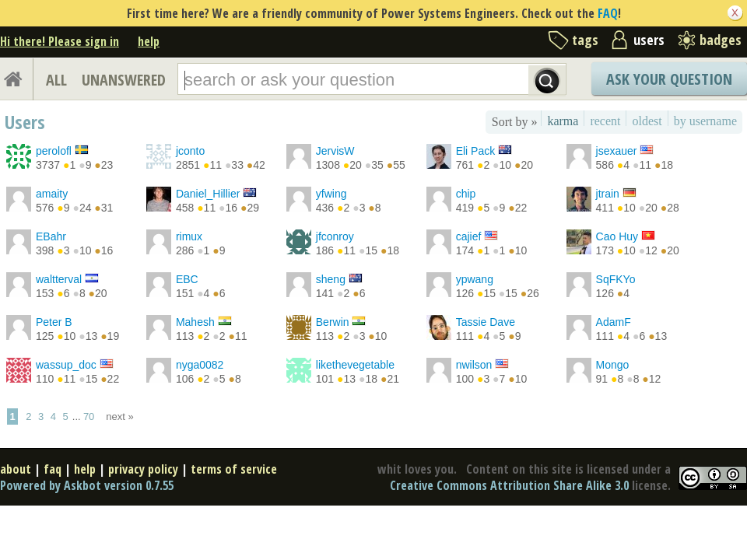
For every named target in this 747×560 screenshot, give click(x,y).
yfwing (331, 194)
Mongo (613, 365)
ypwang (475, 279)
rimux (189, 236)
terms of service (234, 469)
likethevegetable (355, 365)
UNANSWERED (124, 80)
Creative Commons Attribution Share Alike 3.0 (509, 485)
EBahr (51, 236)
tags (585, 40)
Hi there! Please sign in (60, 41)
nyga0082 (200, 365)
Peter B (54, 322)
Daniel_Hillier (208, 194)
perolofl (54, 151)
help (149, 41)
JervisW (335, 151)
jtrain (608, 194)
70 (89, 416)
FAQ (608, 13)
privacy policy (143, 469)
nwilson (474, 365)
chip (466, 194)
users (649, 40)
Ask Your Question (669, 79)
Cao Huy (617, 236)
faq (53, 469)
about (16, 469)
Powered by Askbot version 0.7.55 (87, 485)
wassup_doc (66, 365)
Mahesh (195, 322)
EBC (187, 279)
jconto (190, 151)
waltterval (59, 279)
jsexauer (617, 151)
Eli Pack (476, 151)
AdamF (614, 322)
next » (119, 416)
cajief (469, 236)
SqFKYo (616, 279)
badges (721, 40)
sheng (331, 279)
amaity (52, 194)
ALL (56, 80)
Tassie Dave (486, 322)
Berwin (333, 322)
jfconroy (335, 236)
